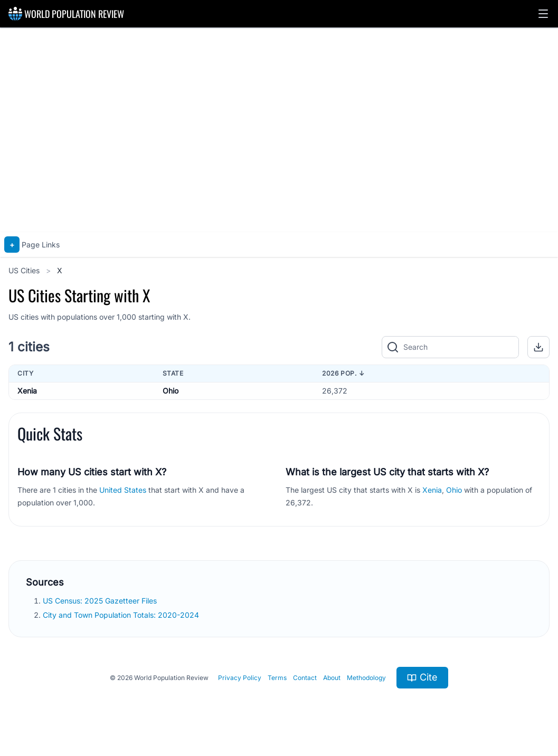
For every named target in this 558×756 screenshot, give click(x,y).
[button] (543, 14)
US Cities (25, 270)
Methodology (366, 678)
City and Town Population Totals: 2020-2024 (122, 615)
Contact (305, 678)
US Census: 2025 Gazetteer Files (101, 601)
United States (123, 490)
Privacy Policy (240, 678)
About (332, 678)
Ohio (171, 391)
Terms (277, 678)
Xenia (27, 391)
